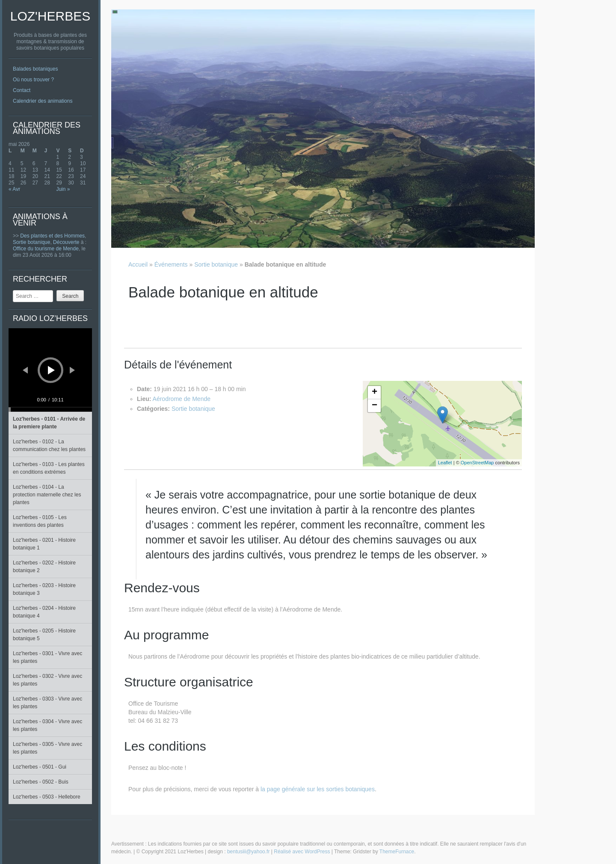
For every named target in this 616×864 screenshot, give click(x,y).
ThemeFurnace (397, 852)
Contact (22, 90)
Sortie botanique (31, 242)
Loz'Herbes (50, 16)
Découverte (66, 242)
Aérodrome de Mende (182, 399)
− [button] (375, 406)
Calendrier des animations (43, 101)
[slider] (50, 410)
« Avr (14, 189)
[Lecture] (51, 370)
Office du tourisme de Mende (46, 249)
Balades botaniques (35, 69)
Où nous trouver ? (33, 80)
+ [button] (375, 392)
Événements (171, 264)
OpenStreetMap (477, 463)
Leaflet (445, 463)
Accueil (138, 264)
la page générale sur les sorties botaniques (318, 789)
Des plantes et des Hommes (52, 236)
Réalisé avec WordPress (302, 852)
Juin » (63, 189)
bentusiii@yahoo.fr (249, 852)
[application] (50, 370)
